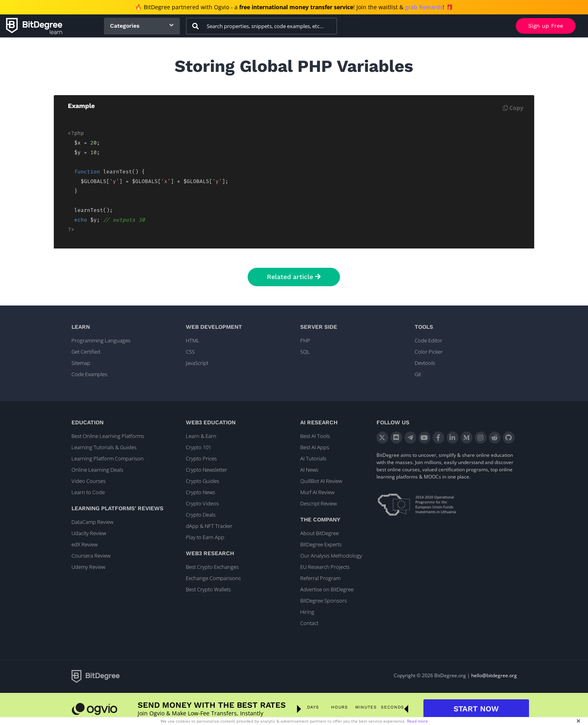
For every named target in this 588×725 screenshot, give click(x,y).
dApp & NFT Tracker (209, 526)
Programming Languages (101, 340)
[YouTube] (424, 438)
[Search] (195, 26)
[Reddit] (495, 438)
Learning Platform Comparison (108, 458)
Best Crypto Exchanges (212, 567)
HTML (193, 340)
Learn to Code (88, 492)
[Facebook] (438, 438)
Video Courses (89, 481)
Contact (309, 623)
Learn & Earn (201, 436)
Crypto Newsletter (207, 470)
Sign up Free (546, 26)
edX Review (84, 544)
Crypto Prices (201, 458)
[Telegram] (410, 438)
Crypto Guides (202, 481)
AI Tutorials (313, 458)
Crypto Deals (201, 515)
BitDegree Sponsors (324, 601)
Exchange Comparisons (213, 578)
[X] (382, 438)
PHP (305, 340)
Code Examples (89, 374)
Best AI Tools (315, 436)
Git (418, 374)
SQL (305, 352)
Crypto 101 (198, 447)
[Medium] (467, 438)
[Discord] (396, 438)
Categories (125, 26)
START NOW (476, 709)
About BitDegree (319, 533)
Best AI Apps (315, 447)
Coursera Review (91, 556)
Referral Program (320, 578)
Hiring (307, 612)
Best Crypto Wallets (208, 589)
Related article (294, 277)
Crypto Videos (202, 503)
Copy (513, 108)
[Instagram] (481, 438)
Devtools (425, 363)
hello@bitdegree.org (494, 675)
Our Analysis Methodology (331, 556)
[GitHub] (509, 438)
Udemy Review (88, 567)
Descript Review (318, 503)
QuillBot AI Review (321, 481)
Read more (417, 721)
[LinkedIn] (453, 438)
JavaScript (197, 363)
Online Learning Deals (97, 470)
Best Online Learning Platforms (108, 436)
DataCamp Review (92, 522)
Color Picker (429, 352)
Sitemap (81, 363)
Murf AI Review (317, 492)
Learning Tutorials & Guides (104, 447)
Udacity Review (89, 533)
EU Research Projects (325, 567)
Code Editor (428, 340)
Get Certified (86, 352)
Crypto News (200, 492)
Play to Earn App (205, 537)
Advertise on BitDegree (327, 589)
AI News (309, 470)
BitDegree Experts (321, 544)
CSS (190, 352)
